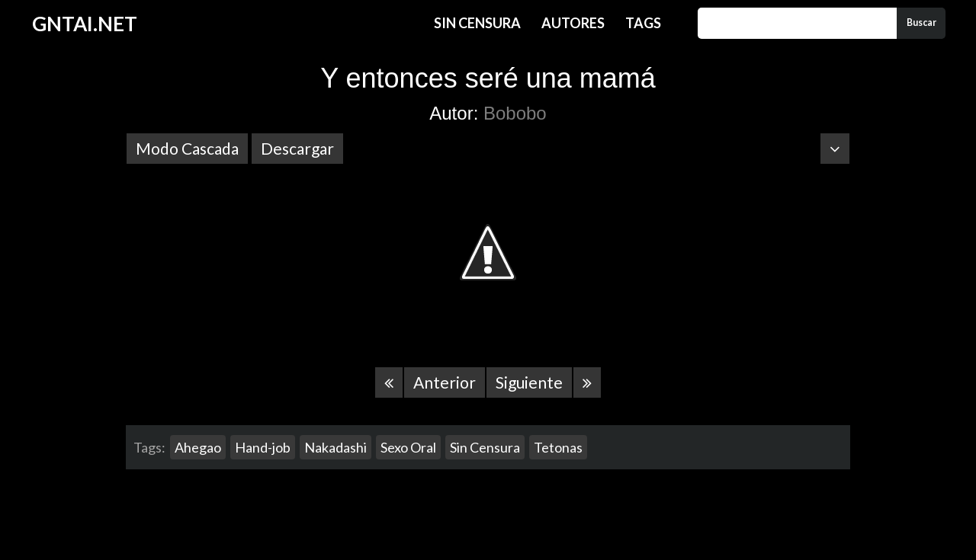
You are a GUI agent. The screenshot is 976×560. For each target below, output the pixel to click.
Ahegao (198, 447)
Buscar (921, 22)
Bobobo (515, 113)
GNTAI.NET (85, 24)
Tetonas (558, 447)
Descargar (297, 148)
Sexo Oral (408, 447)
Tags (643, 23)
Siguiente (529, 382)
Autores (573, 23)
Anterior (445, 382)
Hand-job (263, 447)
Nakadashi (335, 447)
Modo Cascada (187, 148)
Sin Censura (477, 23)
